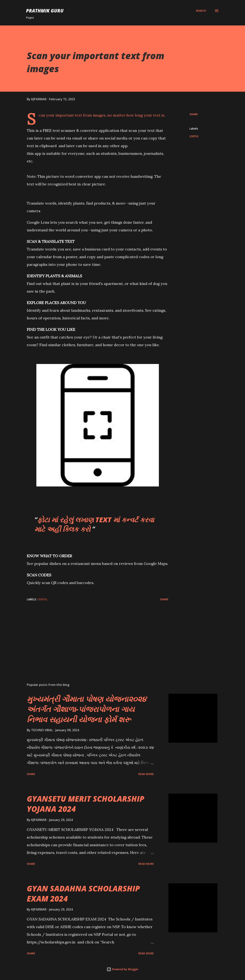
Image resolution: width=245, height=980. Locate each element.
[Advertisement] (91, 635)
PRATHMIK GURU (45, 11)
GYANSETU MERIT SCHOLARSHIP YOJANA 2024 (86, 804)
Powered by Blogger (122, 969)
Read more (146, 774)
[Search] (201, 11)
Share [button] (194, 114)
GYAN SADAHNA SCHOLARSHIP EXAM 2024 (83, 894)
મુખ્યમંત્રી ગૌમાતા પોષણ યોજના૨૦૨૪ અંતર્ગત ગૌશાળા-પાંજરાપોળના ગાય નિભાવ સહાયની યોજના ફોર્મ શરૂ (87, 709)
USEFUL (194, 136)
